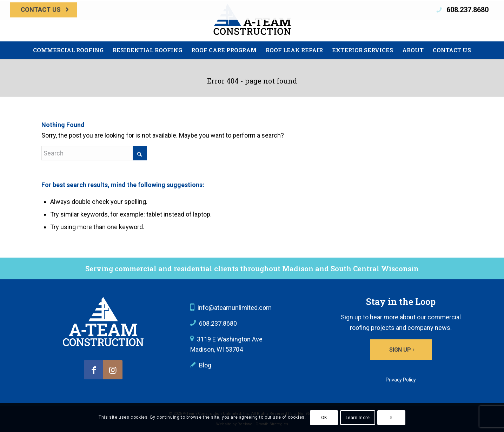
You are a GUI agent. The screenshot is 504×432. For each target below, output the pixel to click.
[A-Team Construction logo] (103, 321)
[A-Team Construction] (252, 21)
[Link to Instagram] (113, 370)
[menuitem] (44, 18)
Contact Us (41, 18)
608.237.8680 (467, 18)
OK (324, 418)
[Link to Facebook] (94, 370)
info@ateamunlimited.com (235, 308)
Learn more (358, 418)
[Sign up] (401, 350)
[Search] (94, 153)
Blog (205, 365)
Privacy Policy (401, 380)
